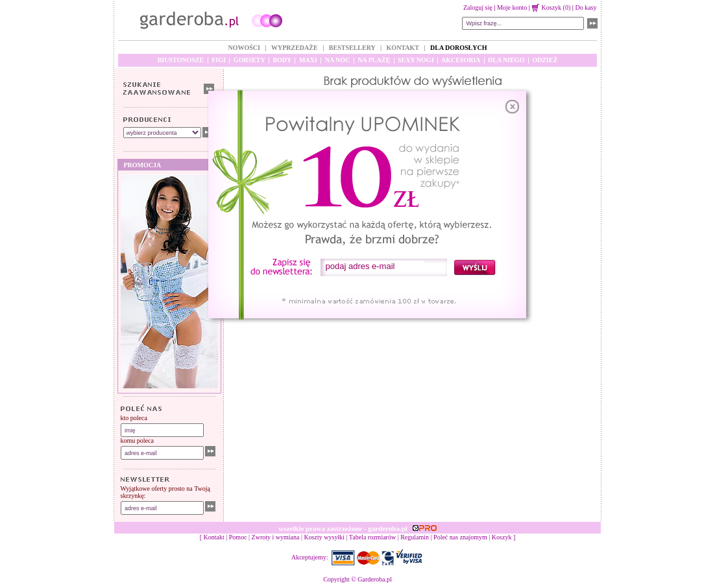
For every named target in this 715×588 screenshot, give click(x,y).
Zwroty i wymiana (276, 537)
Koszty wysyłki (325, 537)
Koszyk (502, 537)
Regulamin (415, 537)
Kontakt (214, 537)
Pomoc (238, 537)
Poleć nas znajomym (460, 537)
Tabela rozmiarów (372, 537)
